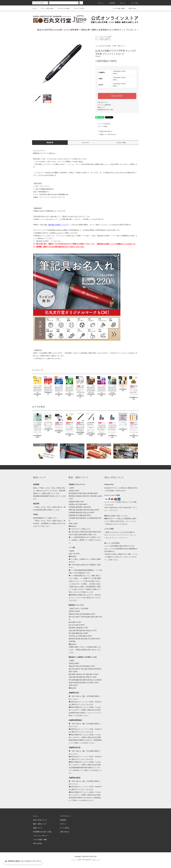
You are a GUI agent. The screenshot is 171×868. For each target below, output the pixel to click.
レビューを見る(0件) (103, 124)
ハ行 (101, 36)
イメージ (85, 143)
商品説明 (50, 143)
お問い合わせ (131, 8)
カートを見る (64, 828)
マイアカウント (65, 816)
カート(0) (133, 3)
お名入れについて (103, 102)
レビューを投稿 (101, 126)
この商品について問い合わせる (106, 134)
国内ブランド (108, 40)
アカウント (100, 3)
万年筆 (102, 40)
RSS (35, 843)
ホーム (35, 8)
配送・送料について (40, 824)
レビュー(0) (121, 143)
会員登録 (111, 3)
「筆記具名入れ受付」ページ (106, 236)
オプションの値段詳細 (104, 105)
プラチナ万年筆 (108, 36)
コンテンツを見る (78, 8)
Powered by (85, 860)
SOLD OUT (117, 96)
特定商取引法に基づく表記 (105, 110)
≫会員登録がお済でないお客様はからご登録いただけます (55, 233)
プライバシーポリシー (41, 836)
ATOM (40, 843)
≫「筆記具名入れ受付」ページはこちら (47, 241)
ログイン (121, 3)
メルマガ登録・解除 (117, 8)
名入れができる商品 (105, 38)
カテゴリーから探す (62, 8)
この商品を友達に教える (104, 131)
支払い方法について (40, 820)
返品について (101, 107)
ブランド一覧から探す (46, 8)
